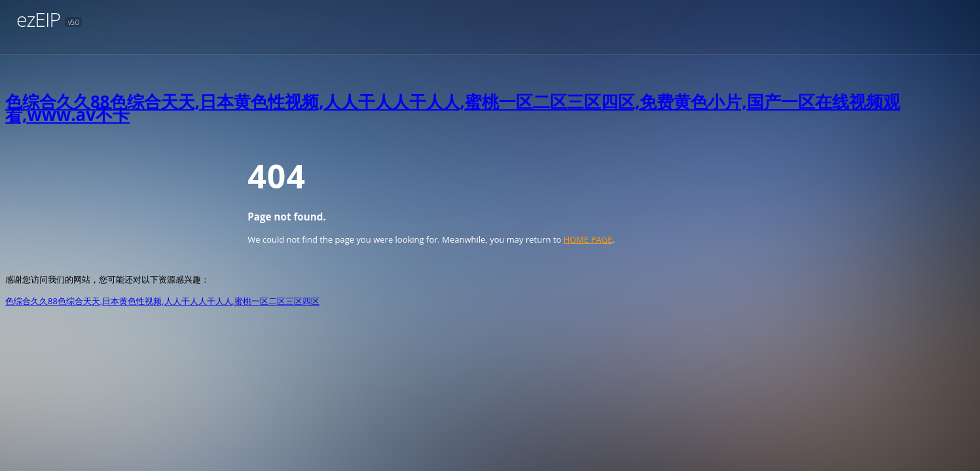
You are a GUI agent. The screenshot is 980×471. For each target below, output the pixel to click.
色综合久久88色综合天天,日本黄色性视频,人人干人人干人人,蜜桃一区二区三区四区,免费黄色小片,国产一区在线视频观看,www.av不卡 (453, 108)
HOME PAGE (588, 239)
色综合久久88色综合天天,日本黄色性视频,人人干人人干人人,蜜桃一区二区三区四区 (162, 301)
